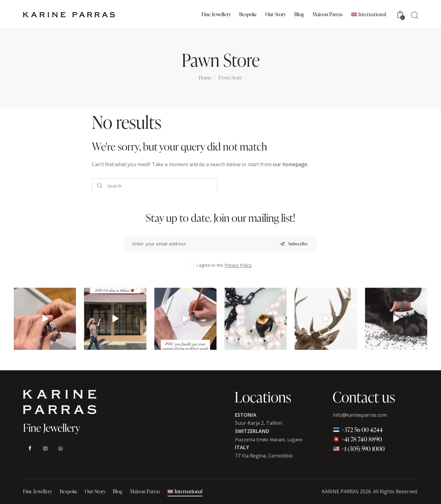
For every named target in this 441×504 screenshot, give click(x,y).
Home (205, 78)
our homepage (290, 164)
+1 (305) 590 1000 (359, 449)
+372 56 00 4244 (358, 430)
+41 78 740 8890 (357, 439)
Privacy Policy (238, 265)
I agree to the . (224, 265)
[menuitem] (369, 15)
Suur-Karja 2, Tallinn (258, 423)
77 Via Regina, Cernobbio (264, 456)
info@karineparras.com (360, 415)
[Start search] (415, 15)
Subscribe (298, 244)
